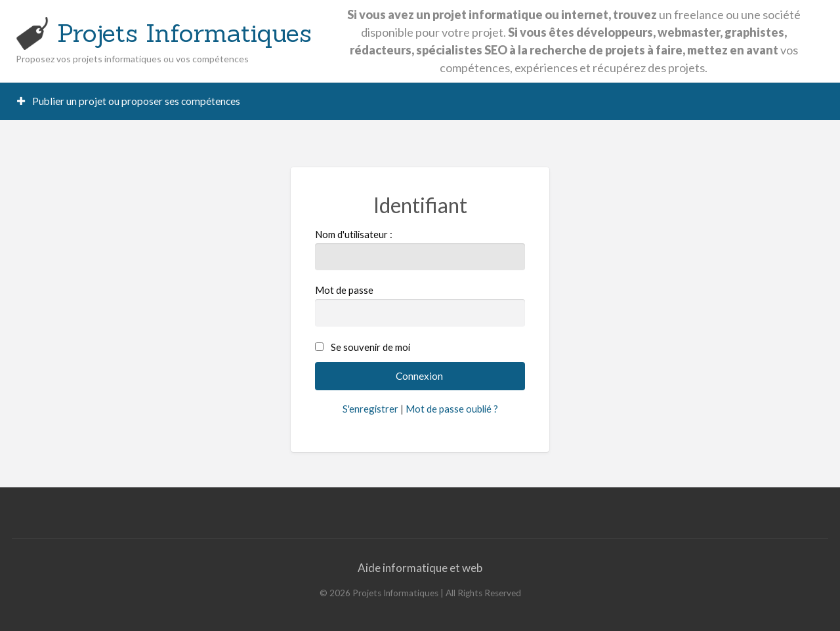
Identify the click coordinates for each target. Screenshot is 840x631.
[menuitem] (129, 101)
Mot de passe (420, 305)
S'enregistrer (370, 409)
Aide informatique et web (420, 568)
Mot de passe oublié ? (452, 409)
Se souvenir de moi (370, 347)
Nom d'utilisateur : (420, 249)
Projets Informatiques (184, 33)
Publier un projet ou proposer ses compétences (129, 101)
